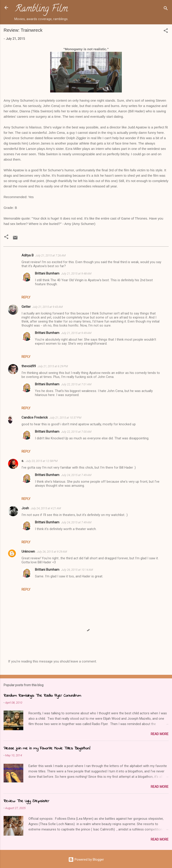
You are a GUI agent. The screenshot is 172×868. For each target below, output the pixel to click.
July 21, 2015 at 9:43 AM (48, 307)
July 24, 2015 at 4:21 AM (46, 508)
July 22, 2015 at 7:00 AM (76, 432)
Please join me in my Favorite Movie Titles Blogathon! (47, 748)
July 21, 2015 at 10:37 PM (65, 418)
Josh (25, 508)
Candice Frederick (35, 417)
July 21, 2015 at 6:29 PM (53, 366)
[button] (166, 31)
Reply (26, 297)
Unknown (28, 551)
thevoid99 (29, 366)
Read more (160, 734)
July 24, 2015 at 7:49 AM (76, 475)
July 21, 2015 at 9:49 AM (76, 333)
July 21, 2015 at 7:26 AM (51, 255)
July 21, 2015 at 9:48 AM (76, 274)
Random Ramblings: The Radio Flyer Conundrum (42, 696)
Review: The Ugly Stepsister (26, 801)
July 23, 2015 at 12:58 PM (42, 461)
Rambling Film (41, 9)
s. (23, 461)
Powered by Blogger (86, 860)
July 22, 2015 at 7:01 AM (76, 384)
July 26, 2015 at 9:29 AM (52, 552)
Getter (26, 307)
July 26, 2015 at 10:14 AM (77, 570)
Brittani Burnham (47, 273)
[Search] (166, 9)
